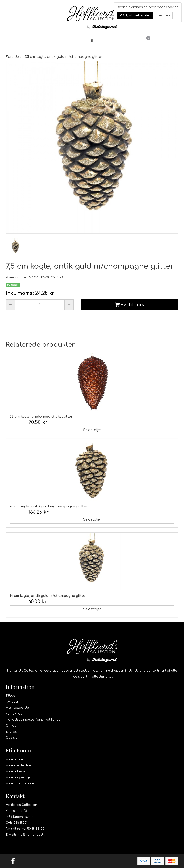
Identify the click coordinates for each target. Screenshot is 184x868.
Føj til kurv (129, 305)
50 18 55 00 (36, 829)
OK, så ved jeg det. (136, 15)
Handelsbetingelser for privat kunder (34, 720)
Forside (12, 57)
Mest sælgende (17, 708)
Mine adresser (16, 771)
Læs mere (163, 15)
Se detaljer (92, 430)
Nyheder (12, 702)
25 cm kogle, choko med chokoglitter (41, 417)
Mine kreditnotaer (19, 765)
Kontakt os (14, 714)
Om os (11, 726)
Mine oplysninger (19, 777)
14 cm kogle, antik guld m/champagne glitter (48, 596)
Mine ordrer (14, 759)
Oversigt (12, 738)
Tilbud (11, 696)
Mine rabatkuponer (20, 783)
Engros (11, 732)
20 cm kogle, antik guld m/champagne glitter (49, 506)
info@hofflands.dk (31, 835)
